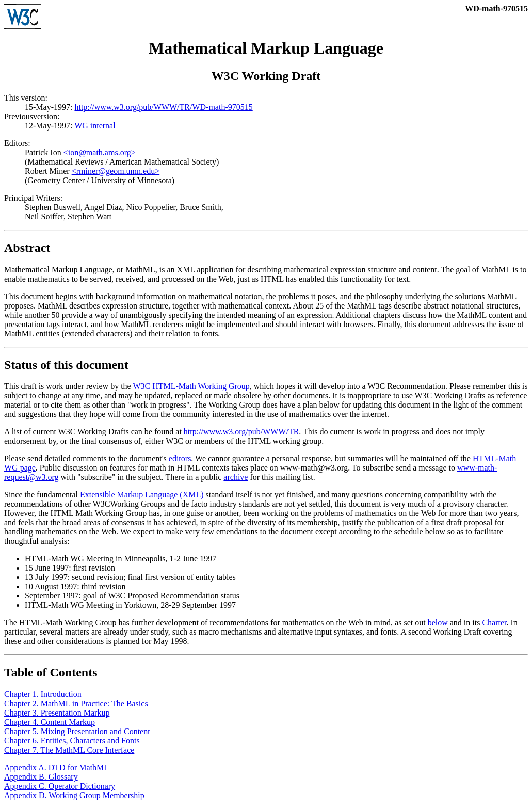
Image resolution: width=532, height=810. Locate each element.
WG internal (95, 127)
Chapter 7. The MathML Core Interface (69, 751)
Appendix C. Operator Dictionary (60, 788)
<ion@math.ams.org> (100, 154)
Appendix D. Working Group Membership (74, 797)
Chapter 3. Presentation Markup (57, 714)
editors (180, 460)
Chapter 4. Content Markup (50, 724)
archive (236, 479)
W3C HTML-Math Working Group (191, 388)
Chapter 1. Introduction (43, 696)
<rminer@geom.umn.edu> (116, 173)
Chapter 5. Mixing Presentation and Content (77, 733)
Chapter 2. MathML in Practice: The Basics (76, 705)
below (438, 624)
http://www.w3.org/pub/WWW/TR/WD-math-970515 (163, 109)
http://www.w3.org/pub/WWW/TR (241, 433)
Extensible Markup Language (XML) (141, 496)
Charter (494, 624)
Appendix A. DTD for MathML (57, 769)
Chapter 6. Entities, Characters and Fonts (72, 742)
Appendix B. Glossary (41, 778)
